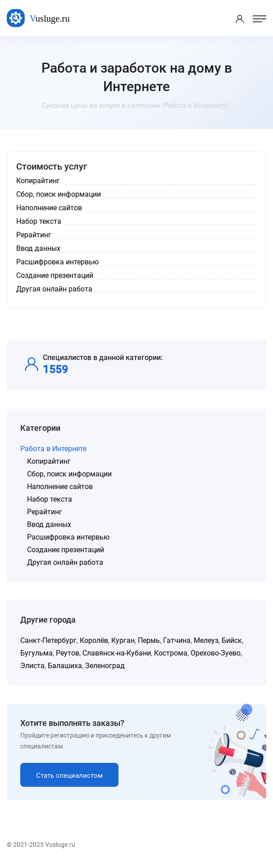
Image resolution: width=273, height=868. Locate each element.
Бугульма (36, 653)
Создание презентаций (66, 550)
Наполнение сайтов (60, 487)
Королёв (94, 640)
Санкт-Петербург (48, 640)
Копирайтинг (49, 461)
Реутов (68, 653)
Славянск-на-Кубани (117, 653)
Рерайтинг (45, 512)
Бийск (232, 640)
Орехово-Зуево (216, 653)
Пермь (149, 640)
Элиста (32, 666)
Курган (123, 640)
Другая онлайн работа (65, 562)
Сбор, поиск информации (69, 474)
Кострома (171, 653)
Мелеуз (206, 640)
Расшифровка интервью (68, 537)
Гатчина (177, 640)
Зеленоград (105, 666)
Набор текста (50, 499)
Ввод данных (49, 524)
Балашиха (65, 666)
